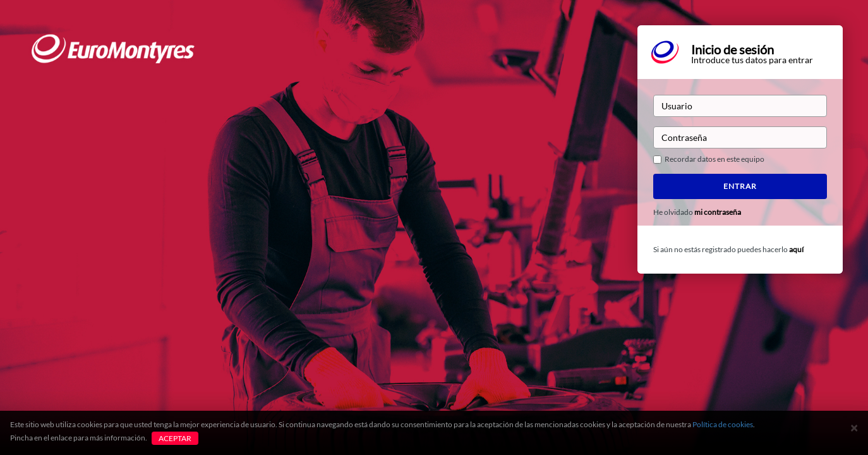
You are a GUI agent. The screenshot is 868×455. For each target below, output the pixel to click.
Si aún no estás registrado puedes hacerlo (728, 250)
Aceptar (175, 438)
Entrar (740, 186)
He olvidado (697, 212)
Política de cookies (723, 424)
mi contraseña (718, 212)
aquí (796, 249)
